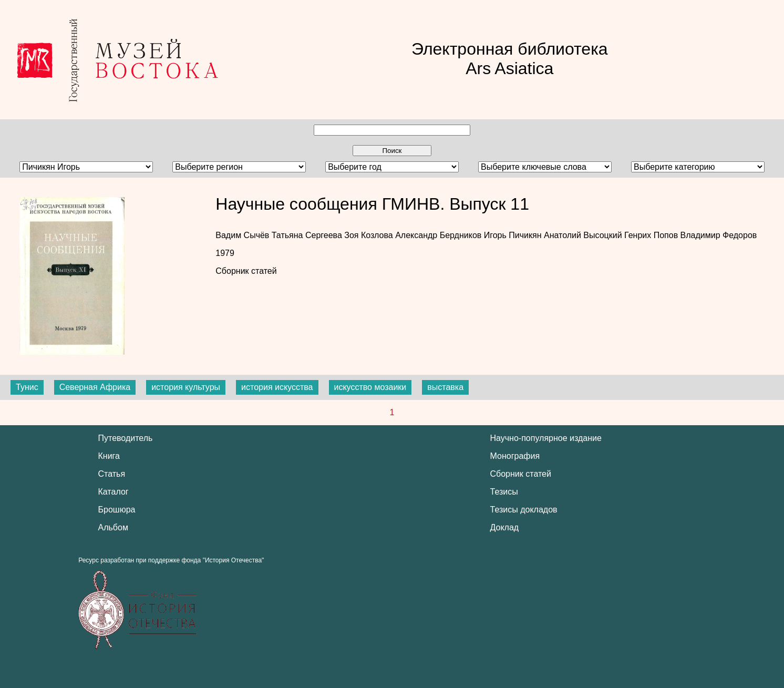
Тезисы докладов (524, 510)
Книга (109, 456)
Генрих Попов (652, 235)
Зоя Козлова (370, 235)
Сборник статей (246, 271)
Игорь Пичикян (514, 235)
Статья (112, 474)
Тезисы (504, 492)
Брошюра (117, 510)
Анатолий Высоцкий (584, 235)
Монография (515, 456)
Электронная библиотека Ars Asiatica (510, 59)
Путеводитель (126, 438)
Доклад (505, 527)
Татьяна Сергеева (308, 235)
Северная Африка (95, 387)
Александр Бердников (440, 235)
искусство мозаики (370, 387)
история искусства (277, 387)
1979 (225, 253)
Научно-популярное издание (546, 438)
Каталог (114, 492)
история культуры (186, 387)
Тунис (27, 387)
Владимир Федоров (719, 235)
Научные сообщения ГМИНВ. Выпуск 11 (372, 204)
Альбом (113, 527)
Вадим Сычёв (244, 235)
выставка (445, 387)
